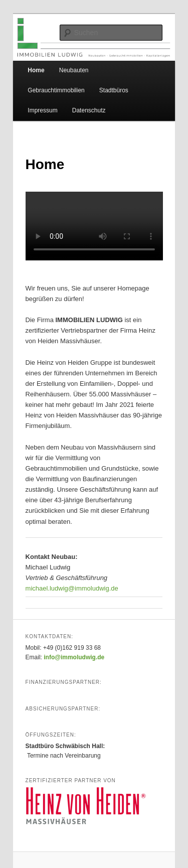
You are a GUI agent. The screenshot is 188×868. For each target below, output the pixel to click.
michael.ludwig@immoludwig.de (72, 588)
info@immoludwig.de (74, 657)
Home (36, 70)
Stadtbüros (114, 90)
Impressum (42, 110)
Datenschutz (89, 110)
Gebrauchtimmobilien (56, 90)
